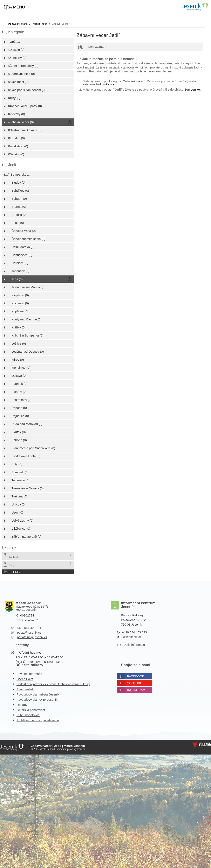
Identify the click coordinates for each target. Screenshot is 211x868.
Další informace (134, 645)
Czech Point (25, 679)
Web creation (202, 744)
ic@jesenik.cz (132, 637)
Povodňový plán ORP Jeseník (37, 700)
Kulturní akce (40, 24)
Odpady (22, 705)
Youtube (135, 683)
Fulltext (11, 556)
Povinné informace (29, 674)
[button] (15, 7)
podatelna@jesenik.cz (32, 637)
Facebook (136, 676)
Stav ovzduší (25, 689)
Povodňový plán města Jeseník (38, 694)
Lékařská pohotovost (31, 710)
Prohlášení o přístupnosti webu (38, 720)
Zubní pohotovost (28, 715)
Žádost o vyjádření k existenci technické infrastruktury (53, 684)
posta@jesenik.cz (29, 632)
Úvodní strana (195, 7)
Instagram (136, 690)
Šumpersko (192, 89)
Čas (8, 565)
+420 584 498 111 (29, 628)
